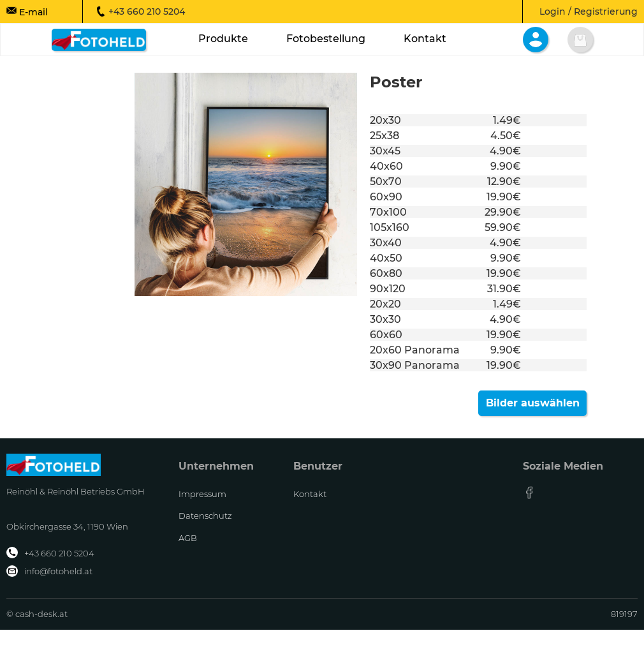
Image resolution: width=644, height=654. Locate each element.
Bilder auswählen (533, 403)
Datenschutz (205, 516)
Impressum (202, 494)
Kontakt (310, 494)
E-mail (27, 11)
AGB (188, 538)
